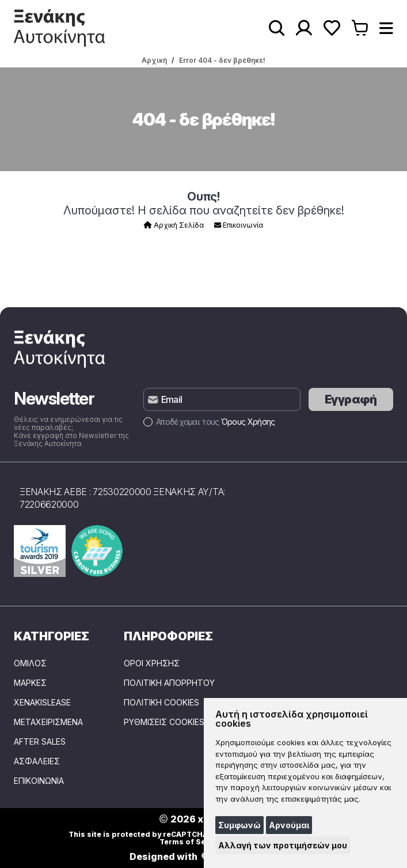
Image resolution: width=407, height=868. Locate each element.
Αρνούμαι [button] (289, 825)
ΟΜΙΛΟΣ (30, 663)
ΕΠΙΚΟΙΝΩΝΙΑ (39, 781)
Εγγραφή (351, 399)
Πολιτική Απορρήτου (169, 683)
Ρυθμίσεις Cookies (164, 722)
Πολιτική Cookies (161, 703)
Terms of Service (192, 842)
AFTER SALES (40, 742)
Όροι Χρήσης (152, 663)
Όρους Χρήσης (248, 422)
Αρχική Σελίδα (174, 225)
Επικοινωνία (239, 225)
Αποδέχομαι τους (209, 422)
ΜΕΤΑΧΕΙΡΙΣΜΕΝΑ (48, 722)
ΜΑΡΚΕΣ (30, 683)
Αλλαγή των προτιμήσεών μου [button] (283, 845)
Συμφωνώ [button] (239, 825)
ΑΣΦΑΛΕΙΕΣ (37, 761)
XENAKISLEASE (42, 703)
